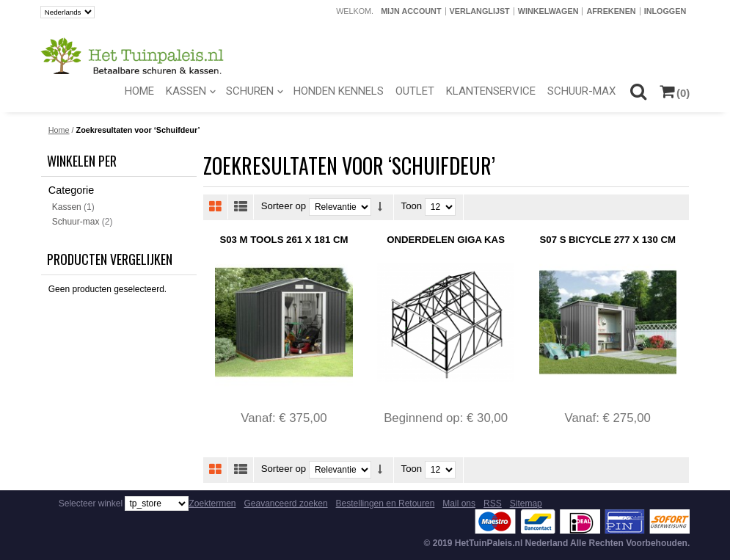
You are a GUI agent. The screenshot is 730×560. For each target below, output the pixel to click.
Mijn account (411, 11)
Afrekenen (611, 11)
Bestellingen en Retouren (386, 503)
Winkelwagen (548, 11)
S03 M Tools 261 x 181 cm (284, 240)
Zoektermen (212, 503)
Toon (412, 207)
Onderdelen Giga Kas (446, 240)
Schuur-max (76, 222)
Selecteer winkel (91, 503)
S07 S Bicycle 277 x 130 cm (608, 240)
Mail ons (459, 503)
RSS (493, 503)
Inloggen (665, 11)
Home (59, 130)
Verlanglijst (480, 11)
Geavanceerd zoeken (286, 503)
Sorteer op (284, 207)
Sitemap (526, 503)
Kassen (67, 207)
